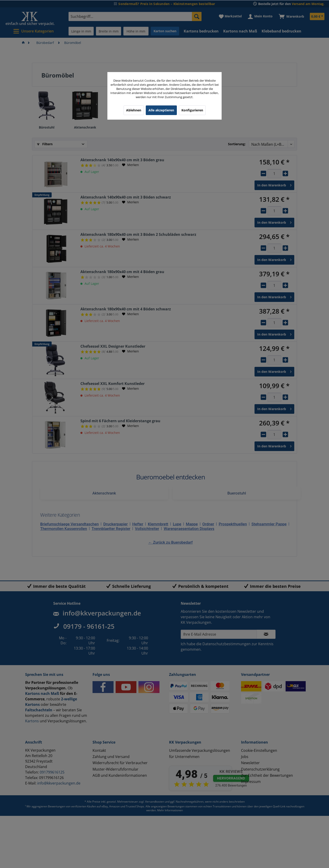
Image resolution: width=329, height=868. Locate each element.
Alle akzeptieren (161, 110)
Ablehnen (134, 110)
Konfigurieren (192, 110)
